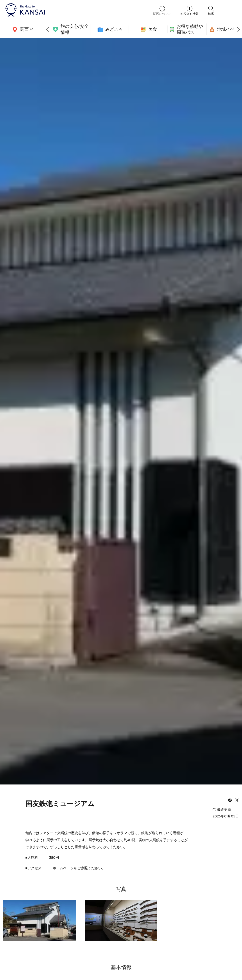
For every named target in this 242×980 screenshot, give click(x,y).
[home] (75, 10)
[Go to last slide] (47, 29)
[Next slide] (238, 29)
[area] (22, 29)
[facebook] (230, 801)
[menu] (230, 10)
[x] (237, 801)
